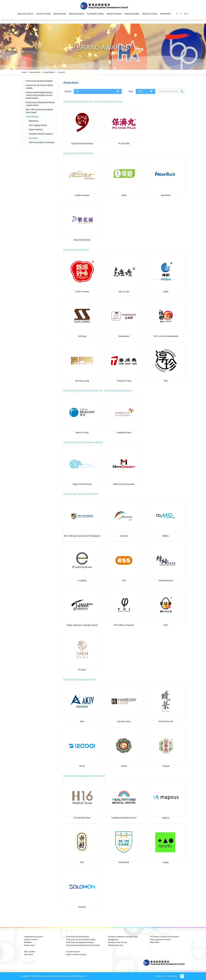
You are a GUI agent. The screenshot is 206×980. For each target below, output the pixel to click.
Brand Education (132, 14)
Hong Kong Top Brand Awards (39, 81)
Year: (131, 91)
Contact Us (172, 976)
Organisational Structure (34, 937)
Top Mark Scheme (73, 952)
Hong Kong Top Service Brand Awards (81, 940)
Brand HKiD (166, 14)
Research (28, 942)
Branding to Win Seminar (118, 942)
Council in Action (43, 14)
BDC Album (29, 955)
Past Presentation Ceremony (42, 142)
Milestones (34, 121)
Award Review (49, 72)
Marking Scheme (76, 14)
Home (24, 72)
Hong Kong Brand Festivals (160, 940)
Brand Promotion (114, 14)
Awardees (61, 72)
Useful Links (160, 976)
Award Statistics (36, 130)
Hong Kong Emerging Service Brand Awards (83, 945)
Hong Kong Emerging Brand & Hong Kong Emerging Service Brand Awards (39, 95)
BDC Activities (30, 952)
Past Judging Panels (38, 125)
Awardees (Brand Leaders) (41, 134)
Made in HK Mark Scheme (76, 955)
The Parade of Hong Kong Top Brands (164, 937)
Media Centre (29, 945)
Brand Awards (60, 14)
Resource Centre (150, 14)
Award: (68, 91)
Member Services (31, 940)
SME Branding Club (116, 945)
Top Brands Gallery (95, 14)
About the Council (25, 14)
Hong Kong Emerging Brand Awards (80, 942)
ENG (186, 14)
